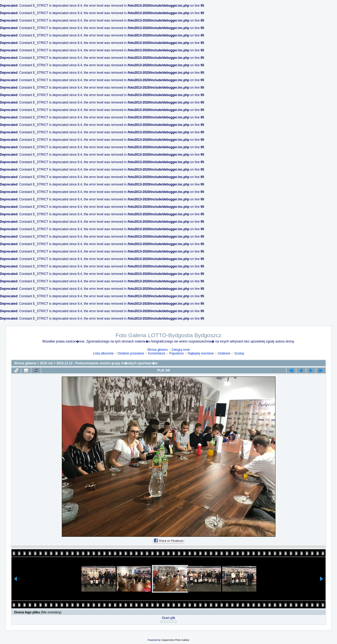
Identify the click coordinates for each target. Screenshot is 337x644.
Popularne (176, 353)
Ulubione (224, 353)
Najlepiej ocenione (201, 353)
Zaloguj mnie (181, 350)
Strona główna (157, 350)
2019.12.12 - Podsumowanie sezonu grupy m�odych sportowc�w (107, 363)
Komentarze (157, 353)
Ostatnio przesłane (131, 353)
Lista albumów (103, 353)
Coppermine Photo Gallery (175, 640)
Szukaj (239, 353)
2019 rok (46, 363)
